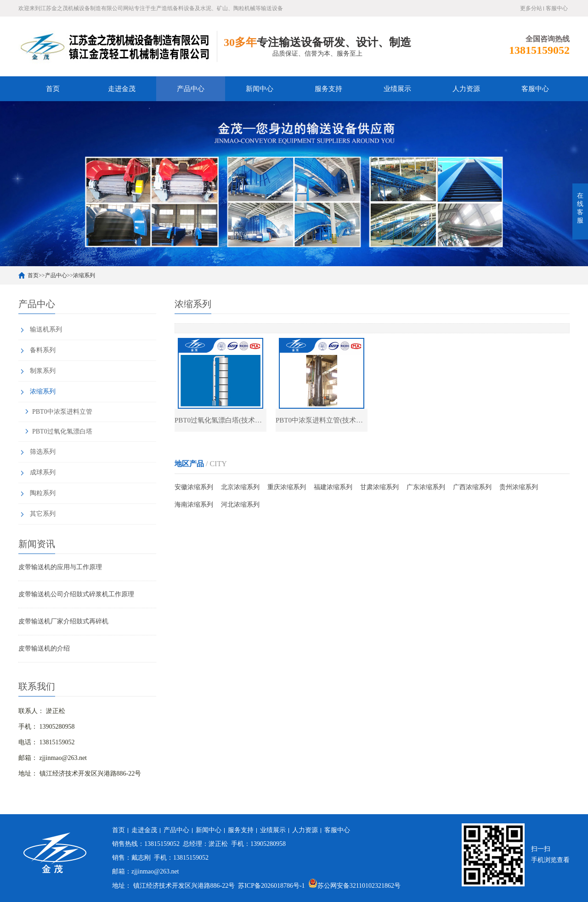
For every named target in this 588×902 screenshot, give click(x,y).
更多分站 (531, 8)
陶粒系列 (43, 493)
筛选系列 (43, 452)
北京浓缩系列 (240, 487)
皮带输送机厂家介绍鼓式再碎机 (63, 621)
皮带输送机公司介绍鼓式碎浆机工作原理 (76, 594)
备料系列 (43, 350)
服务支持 (328, 89)
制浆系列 (43, 371)
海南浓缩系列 (194, 505)
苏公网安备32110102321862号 (354, 886)
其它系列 (43, 514)
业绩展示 (397, 89)
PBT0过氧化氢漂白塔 (62, 431)
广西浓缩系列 (472, 487)
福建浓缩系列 (333, 487)
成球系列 (43, 472)
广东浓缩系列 (426, 487)
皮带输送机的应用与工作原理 (60, 567)
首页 (53, 89)
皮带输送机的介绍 (44, 648)
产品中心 (191, 89)
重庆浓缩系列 (287, 487)
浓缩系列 (84, 275)
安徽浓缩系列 (194, 487)
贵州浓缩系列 (519, 487)
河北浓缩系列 (240, 505)
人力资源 (466, 89)
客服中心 (557, 8)
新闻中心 (260, 89)
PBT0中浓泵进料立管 (62, 412)
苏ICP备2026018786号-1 (271, 886)
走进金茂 (122, 89)
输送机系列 (46, 329)
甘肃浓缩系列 (379, 487)
